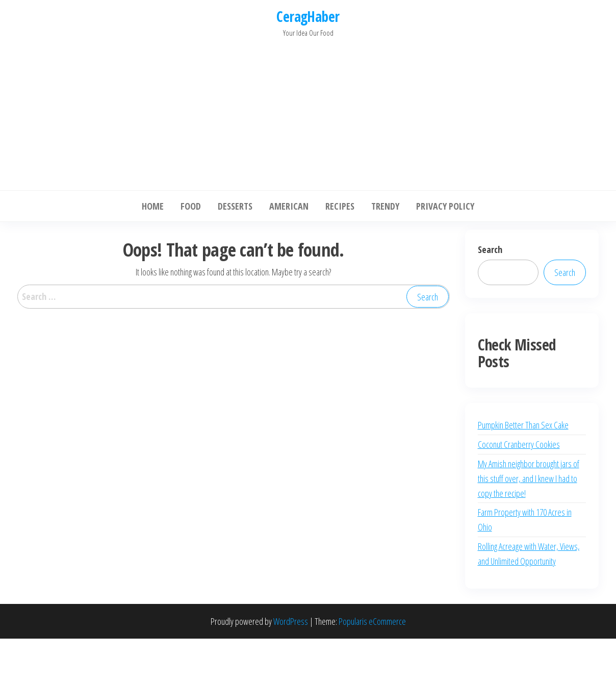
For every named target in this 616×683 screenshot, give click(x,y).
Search (490, 249)
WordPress (291, 621)
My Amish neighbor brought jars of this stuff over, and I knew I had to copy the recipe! (529, 478)
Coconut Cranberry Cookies (519, 444)
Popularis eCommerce (372, 621)
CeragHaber (308, 16)
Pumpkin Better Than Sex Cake (523, 425)
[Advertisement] (308, 111)
